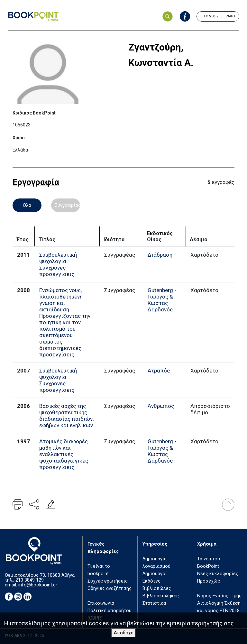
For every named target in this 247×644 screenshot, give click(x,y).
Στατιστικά (154, 603)
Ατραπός (159, 371)
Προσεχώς (209, 581)
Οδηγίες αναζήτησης (110, 589)
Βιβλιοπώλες (157, 589)
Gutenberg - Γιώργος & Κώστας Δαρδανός (162, 300)
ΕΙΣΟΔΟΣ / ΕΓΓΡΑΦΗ (218, 16)
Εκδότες (151, 581)
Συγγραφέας (68, 205)
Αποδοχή (124, 633)
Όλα (27, 205)
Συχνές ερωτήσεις (108, 581)
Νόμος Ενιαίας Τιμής (219, 596)
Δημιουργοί (155, 574)
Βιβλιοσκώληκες (161, 596)
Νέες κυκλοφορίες (218, 574)
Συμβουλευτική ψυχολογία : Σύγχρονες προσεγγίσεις (58, 264)
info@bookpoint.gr (38, 585)
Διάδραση (160, 255)
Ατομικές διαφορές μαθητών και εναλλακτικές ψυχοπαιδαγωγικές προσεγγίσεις (64, 454)
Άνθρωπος (161, 406)
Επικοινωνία (101, 603)
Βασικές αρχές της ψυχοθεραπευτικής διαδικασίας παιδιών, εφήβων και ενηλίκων (66, 416)
